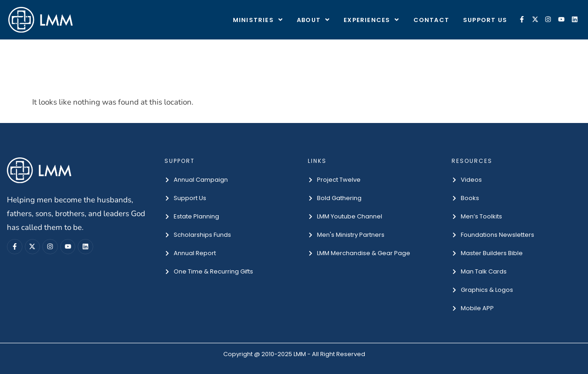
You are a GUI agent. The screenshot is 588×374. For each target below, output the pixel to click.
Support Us (485, 20)
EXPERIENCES (371, 20)
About (313, 20)
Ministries (258, 20)
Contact (431, 20)
